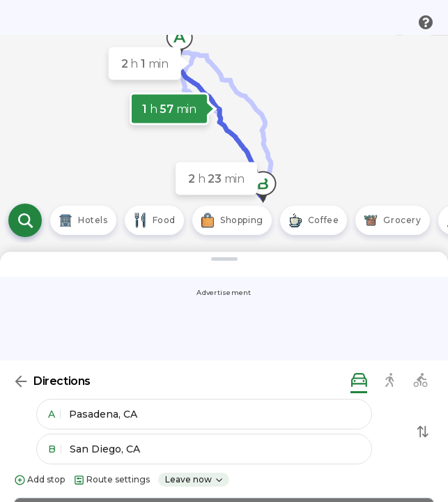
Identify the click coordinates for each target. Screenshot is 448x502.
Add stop (39, 480)
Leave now (194, 479)
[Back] (21, 381)
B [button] (55, 449)
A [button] (54, 414)
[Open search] (25, 220)
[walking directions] (389, 381)
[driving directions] (359, 381)
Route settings (111, 480)
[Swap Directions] (423, 432)
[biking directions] (420, 381)
